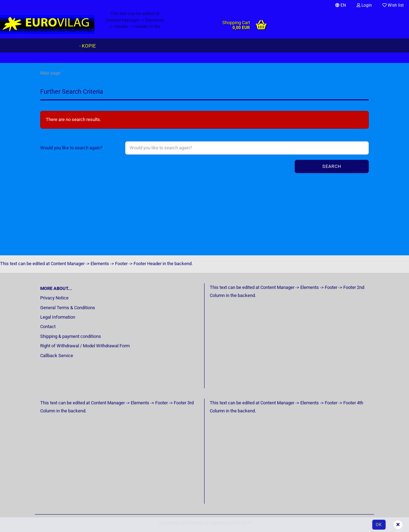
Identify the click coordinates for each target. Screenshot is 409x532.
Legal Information (58, 317)
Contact (48, 327)
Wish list (393, 5)
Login (364, 5)
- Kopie (88, 46)
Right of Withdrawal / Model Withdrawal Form (85, 346)
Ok (379, 525)
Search (332, 166)
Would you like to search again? (71, 148)
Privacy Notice (54, 298)
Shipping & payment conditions (71, 336)
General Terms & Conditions (68, 308)
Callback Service (57, 356)
